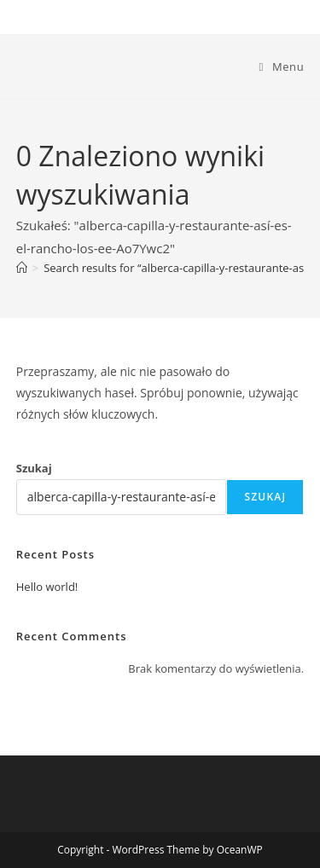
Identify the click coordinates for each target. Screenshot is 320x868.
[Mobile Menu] (282, 67)
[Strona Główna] (22, 268)
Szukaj (34, 468)
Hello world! (47, 587)
